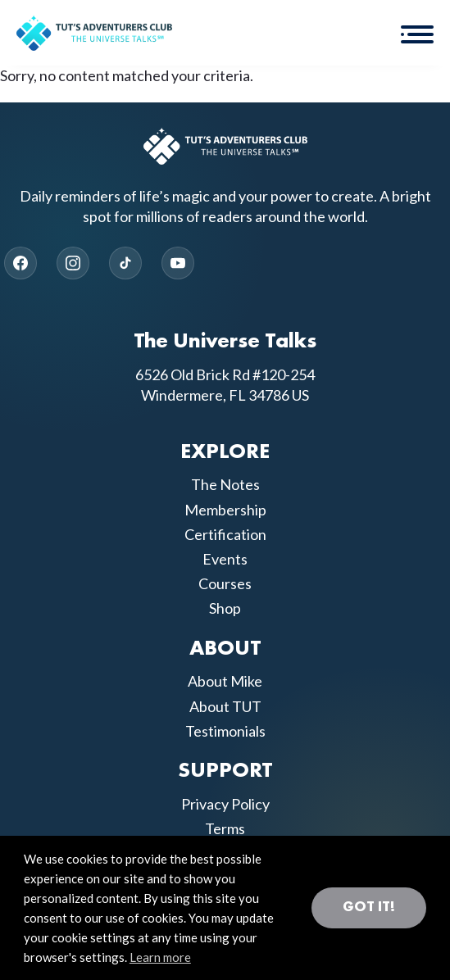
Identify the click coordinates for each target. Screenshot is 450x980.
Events (225, 559)
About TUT (225, 706)
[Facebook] (20, 263)
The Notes (225, 484)
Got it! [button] (369, 907)
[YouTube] (178, 263)
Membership (225, 510)
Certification (225, 534)
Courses (225, 583)
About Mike (225, 681)
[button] (417, 33)
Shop (225, 608)
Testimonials (225, 731)
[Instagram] (73, 263)
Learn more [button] (160, 957)
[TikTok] (125, 263)
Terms (225, 828)
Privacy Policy (225, 804)
